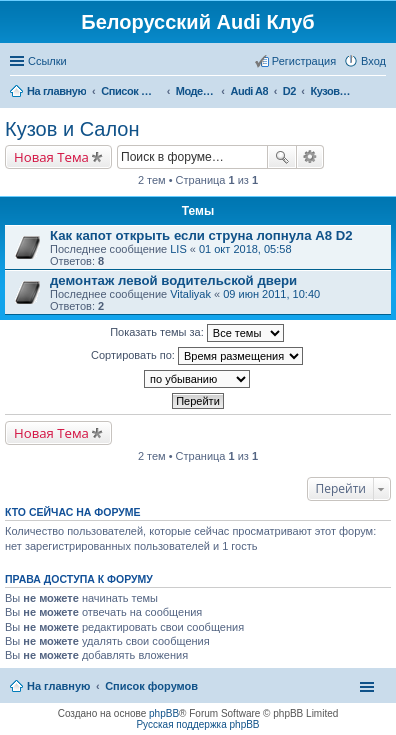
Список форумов (151, 686)
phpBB (164, 713)
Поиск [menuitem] (380, 93)
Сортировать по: (197, 356)
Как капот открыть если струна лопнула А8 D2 (201, 235)
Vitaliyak (190, 294)
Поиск (282, 157)
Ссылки (47, 61)
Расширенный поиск (310, 157)
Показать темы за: (197, 333)
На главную (58, 686)
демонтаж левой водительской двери (173, 280)
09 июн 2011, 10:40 (271, 294)
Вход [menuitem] (373, 61)
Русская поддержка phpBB (197, 724)
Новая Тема (51, 157)
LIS (178, 249)
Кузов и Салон (72, 129)
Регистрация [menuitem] (304, 61)
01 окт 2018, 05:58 (245, 249)
